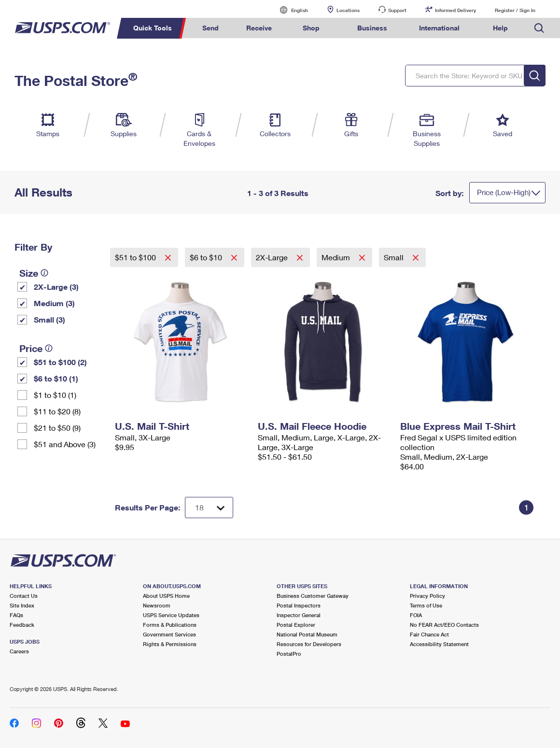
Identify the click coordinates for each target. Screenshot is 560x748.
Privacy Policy (427, 596)
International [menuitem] (439, 28)
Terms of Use (426, 605)
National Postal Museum (307, 634)
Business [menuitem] (372, 28)
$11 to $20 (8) (57, 411)
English (290, 10)
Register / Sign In (515, 10)
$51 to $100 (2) (60, 362)
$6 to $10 (207, 257)
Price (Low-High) (504, 192)
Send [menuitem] (210, 28)
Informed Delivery (455, 10)
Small (395, 257)
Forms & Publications (170, 625)
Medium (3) (54, 303)
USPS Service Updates (171, 615)
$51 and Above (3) (65, 444)
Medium (337, 257)
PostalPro (289, 654)
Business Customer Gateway (313, 596)
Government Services (169, 634)
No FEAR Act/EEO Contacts (444, 625)
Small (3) (49, 319)
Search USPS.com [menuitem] (539, 28)
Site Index (22, 605)
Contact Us (24, 596)
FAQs (16, 615)
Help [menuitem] (500, 28)
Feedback (22, 625)
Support (397, 10)
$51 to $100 (136, 257)
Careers (19, 651)
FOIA (416, 615)
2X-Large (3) (56, 287)
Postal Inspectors (299, 605)
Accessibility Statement (439, 644)
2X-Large (273, 257)
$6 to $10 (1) (56, 378)
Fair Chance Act (429, 634)
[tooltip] (44, 273)
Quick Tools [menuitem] (153, 28)
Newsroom (157, 605)
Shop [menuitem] (311, 28)
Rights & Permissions (170, 644)
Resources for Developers (309, 644)
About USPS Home (166, 596)
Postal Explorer (296, 625)
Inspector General (299, 615)
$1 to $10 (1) (55, 395)
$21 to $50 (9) (57, 428)
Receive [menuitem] (259, 28)
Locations (348, 10)
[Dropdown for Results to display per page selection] (209, 508)
